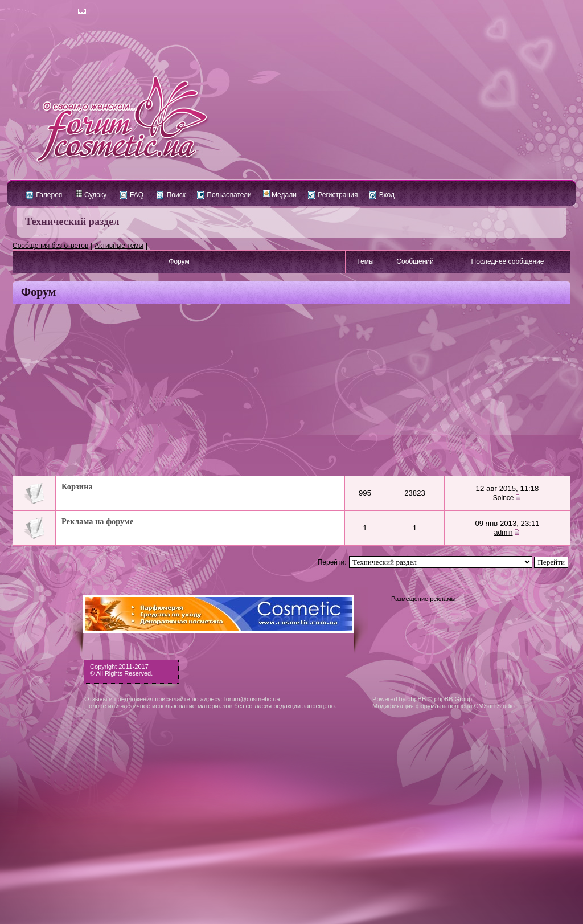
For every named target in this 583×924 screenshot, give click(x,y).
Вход (381, 195)
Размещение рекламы (423, 599)
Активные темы (119, 246)
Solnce (504, 498)
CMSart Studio (494, 706)
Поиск (171, 195)
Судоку (91, 195)
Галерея (44, 195)
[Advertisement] (291, 391)
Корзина (77, 486)
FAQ (132, 195)
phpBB (416, 699)
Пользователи (224, 195)
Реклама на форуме (97, 521)
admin (504, 533)
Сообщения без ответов (50, 246)
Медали (280, 195)
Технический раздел (72, 222)
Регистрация (333, 195)
